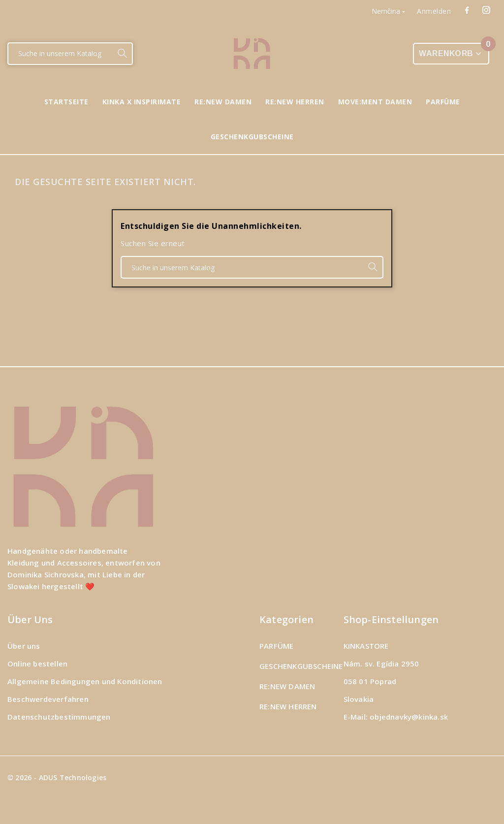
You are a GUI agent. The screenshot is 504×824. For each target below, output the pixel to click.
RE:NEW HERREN (288, 706)
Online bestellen (37, 664)
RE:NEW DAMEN (287, 686)
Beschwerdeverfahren (48, 699)
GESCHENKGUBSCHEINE (301, 666)
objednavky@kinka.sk (409, 717)
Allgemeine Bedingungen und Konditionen (85, 681)
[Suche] (60, 54)
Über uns (24, 646)
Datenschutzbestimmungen (59, 717)
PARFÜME (276, 646)
